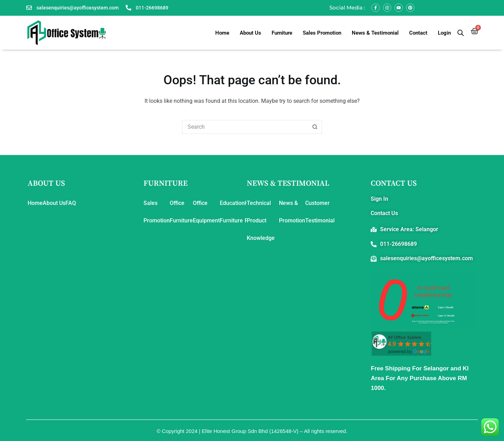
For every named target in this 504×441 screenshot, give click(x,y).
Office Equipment (206, 212)
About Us (250, 33)
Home (222, 33)
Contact (418, 33)
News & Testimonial (375, 33)
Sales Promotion (322, 33)
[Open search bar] (461, 33)
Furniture (282, 33)
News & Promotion (292, 212)
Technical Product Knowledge (261, 220)
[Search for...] (245, 127)
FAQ (71, 203)
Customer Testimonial (320, 212)
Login (444, 33)
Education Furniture (232, 212)
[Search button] (315, 127)
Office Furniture (181, 212)
